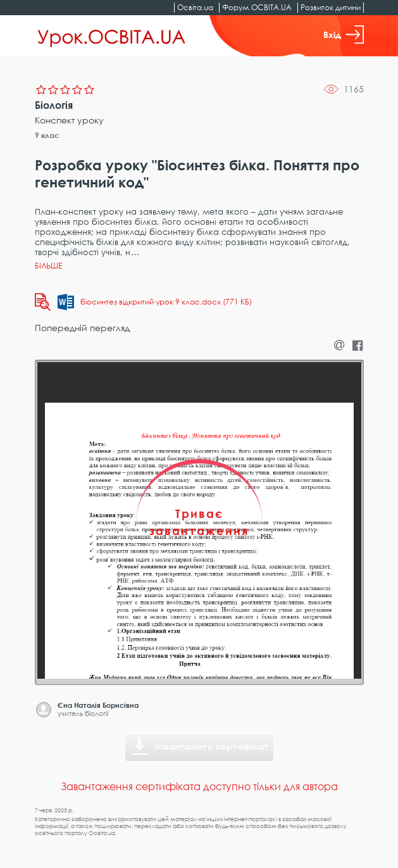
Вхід (344, 35)
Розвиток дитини (331, 7)
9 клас (47, 135)
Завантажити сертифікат (211, 746)
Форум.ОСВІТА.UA (257, 7)
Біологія (54, 105)
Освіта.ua (195, 7)
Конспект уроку (69, 120)
